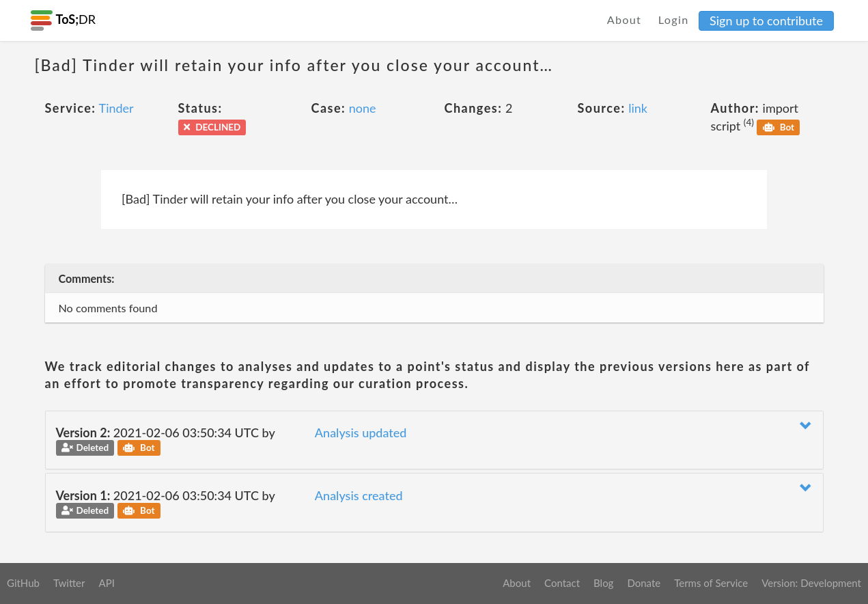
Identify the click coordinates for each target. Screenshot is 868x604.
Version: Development (811, 583)
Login (674, 19)
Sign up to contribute (766, 20)
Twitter (69, 583)
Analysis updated (361, 433)
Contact (562, 583)
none (363, 108)
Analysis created (359, 495)
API (106, 583)
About (625, 19)
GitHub (23, 583)
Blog (603, 583)
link (638, 108)
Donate (644, 583)
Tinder (116, 108)
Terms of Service (711, 583)
